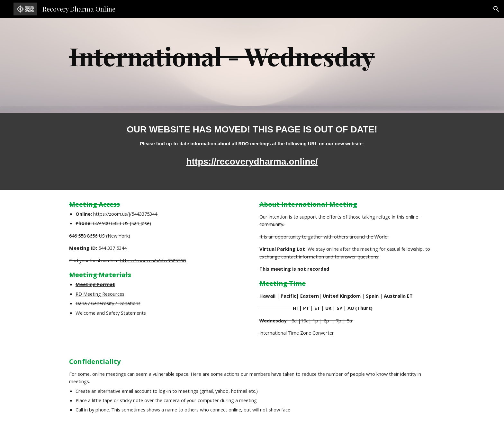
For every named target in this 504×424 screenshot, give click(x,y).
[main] (252, 66)
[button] (496, 9)
